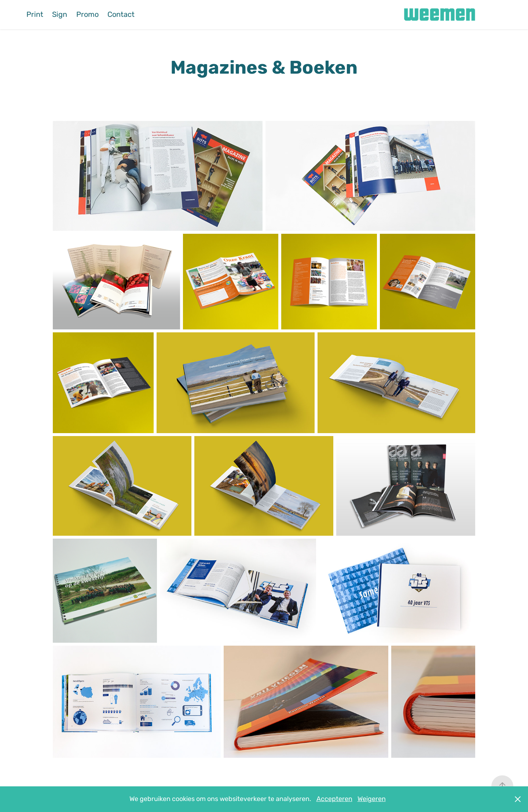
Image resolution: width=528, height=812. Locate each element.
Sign (60, 14)
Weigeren (372, 799)
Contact (121, 14)
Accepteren (334, 799)
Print (35, 14)
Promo (87, 14)
